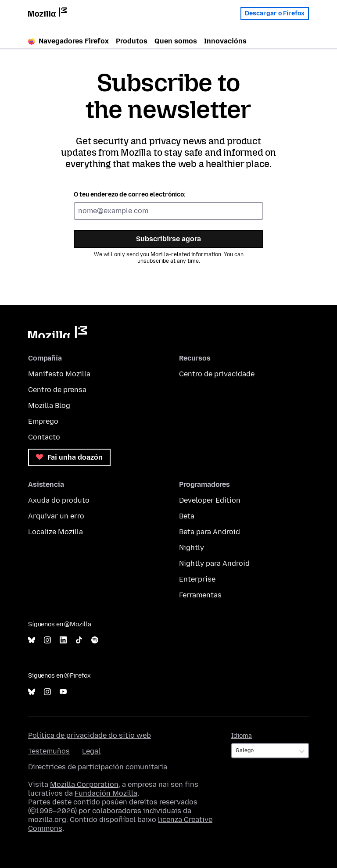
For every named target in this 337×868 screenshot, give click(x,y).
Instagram (47, 640)
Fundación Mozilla (106, 793)
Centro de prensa (57, 390)
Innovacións (225, 41)
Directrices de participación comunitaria (98, 767)
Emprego (43, 421)
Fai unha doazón (69, 457)
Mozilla (57, 332)
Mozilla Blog (49, 405)
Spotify (95, 640)
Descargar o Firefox (275, 11)
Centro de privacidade (217, 374)
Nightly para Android (214, 563)
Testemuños (49, 751)
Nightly (192, 548)
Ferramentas (200, 595)
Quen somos (176, 41)
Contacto (44, 437)
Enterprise (197, 579)
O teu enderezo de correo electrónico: (130, 195)
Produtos (132, 41)
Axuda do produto (59, 500)
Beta (187, 516)
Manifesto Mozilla (59, 374)
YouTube (63, 692)
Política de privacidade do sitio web (90, 735)
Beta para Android (210, 532)
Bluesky (32, 640)
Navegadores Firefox (68, 41)
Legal (91, 751)
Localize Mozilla (56, 532)
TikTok (79, 640)
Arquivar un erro (56, 516)
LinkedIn (63, 640)
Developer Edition (210, 500)
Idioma (242, 736)
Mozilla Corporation (84, 784)
